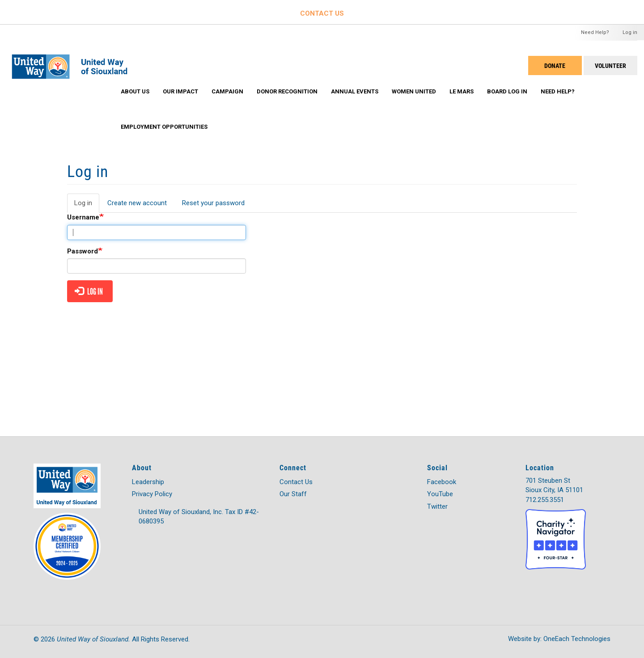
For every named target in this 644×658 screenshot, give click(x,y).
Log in (630, 32)
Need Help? (595, 32)
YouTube (440, 494)
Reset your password (213, 203)
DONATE (555, 65)
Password (83, 251)
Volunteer (610, 65)
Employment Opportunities (164, 127)
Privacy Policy (152, 494)
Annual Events (355, 91)
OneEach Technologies (577, 639)
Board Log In (507, 91)
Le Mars (462, 91)
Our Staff (293, 494)
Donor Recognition (287, 91)
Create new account (137, 203)
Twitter (437, 506)
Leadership (148, 482)
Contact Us (296, 482)
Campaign (227, 91)
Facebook (442, 482)
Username (83, 217)
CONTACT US (322, 13)
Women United (414, 91)
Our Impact (180, 91)
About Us (135, 91)
